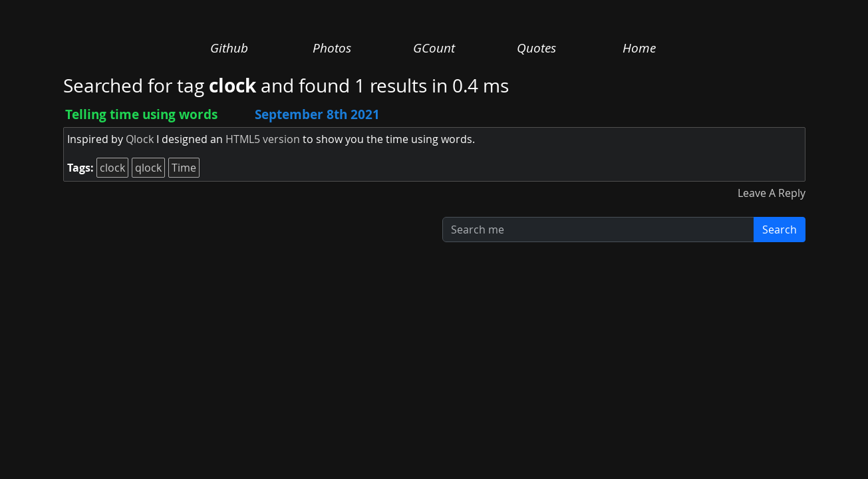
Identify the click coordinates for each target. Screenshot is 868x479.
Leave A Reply (772, 193)
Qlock (140, 139)
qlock (148, 168)
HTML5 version (263, 139)
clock (112, 168)
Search (780, 230)
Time (184, 168)
